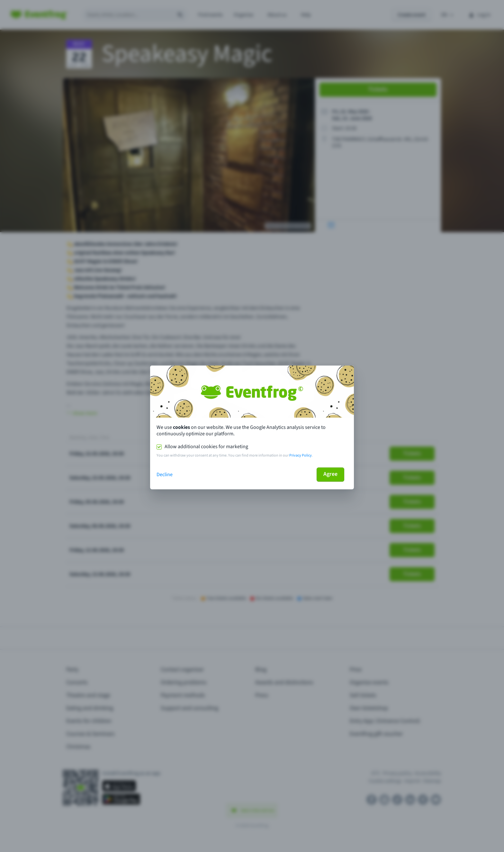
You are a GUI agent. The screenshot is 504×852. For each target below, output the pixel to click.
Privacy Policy (301, 455)
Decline (165, 475)
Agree (330, 474)
